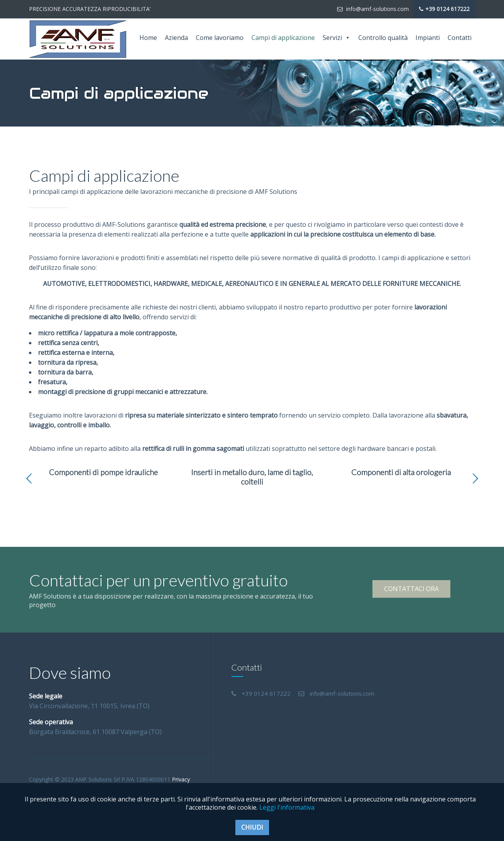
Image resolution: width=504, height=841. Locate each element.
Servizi (337, 38)
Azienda (176, 38)
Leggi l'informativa (287, 807)
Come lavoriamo (220, 38)
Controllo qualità (383, 38)
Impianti (428, 38)
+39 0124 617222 (444, 9)
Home (148, 38)
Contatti (460, 38)
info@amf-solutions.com (373, 9)
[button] (29, 479)
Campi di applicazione (283, 38)
